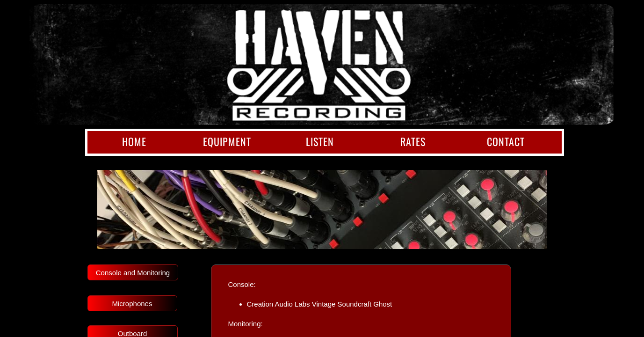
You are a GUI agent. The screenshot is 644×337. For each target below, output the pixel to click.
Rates (413, 141)
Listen (320, 141)
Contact (506, 141)
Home (134, 141)
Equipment (227, 141)
